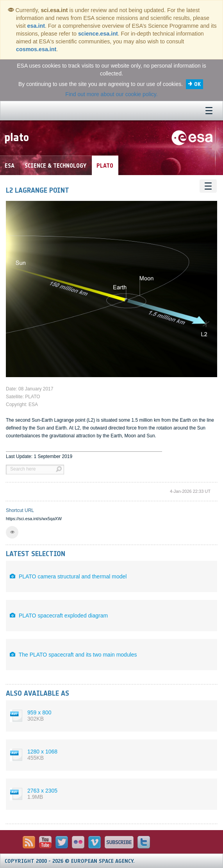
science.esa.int (98, 34)
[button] (12, 532)
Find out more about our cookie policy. (111, 94)
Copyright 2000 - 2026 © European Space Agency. (70, 861)
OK (197, 84)
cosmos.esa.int (36, 49)
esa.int (36, 26)
